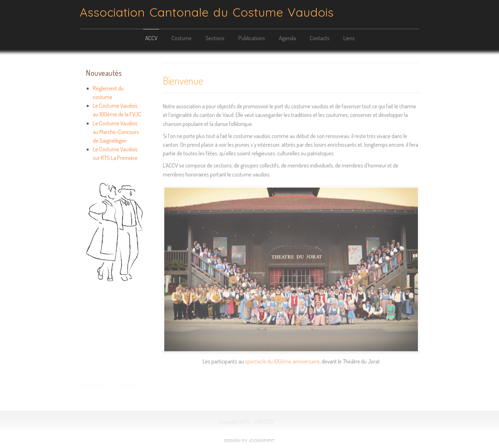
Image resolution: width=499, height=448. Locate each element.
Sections (215, 38)
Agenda (287, 38)
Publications (252, 38)
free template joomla (249, 441)
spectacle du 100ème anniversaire (282, 361)
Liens (349, 38)
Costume (182, 38)
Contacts (320, 38)
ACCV (151, 38)
